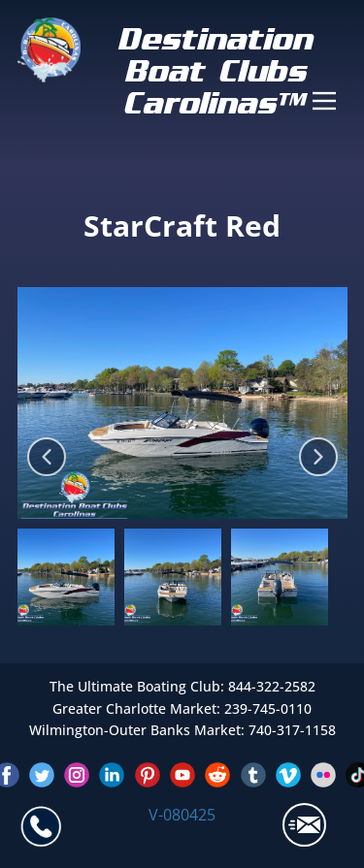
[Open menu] (324, 101)
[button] (47, 457)
